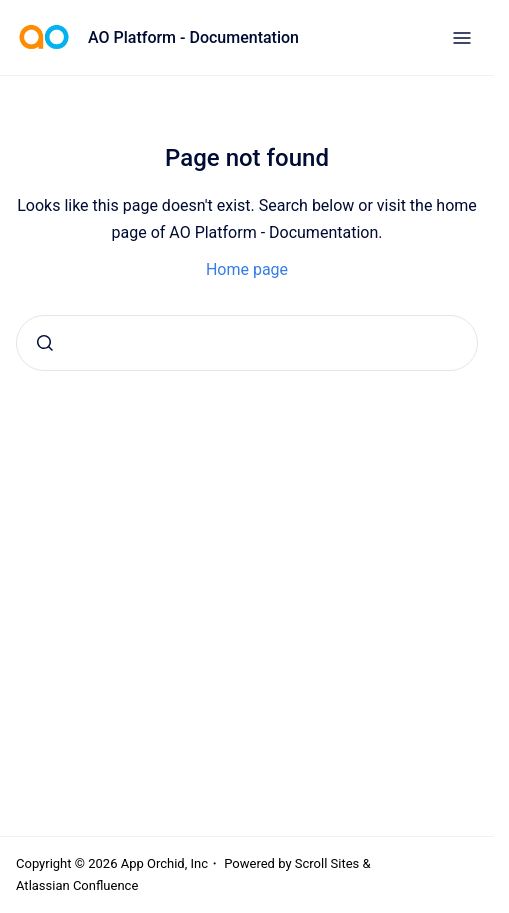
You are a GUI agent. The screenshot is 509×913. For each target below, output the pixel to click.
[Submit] (45, 343)
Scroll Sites (327, 863)
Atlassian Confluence (77, 885)
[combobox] (247, 343)
